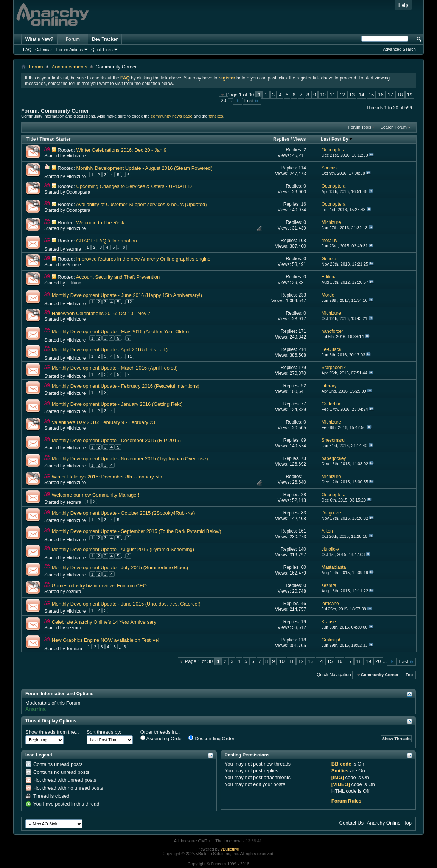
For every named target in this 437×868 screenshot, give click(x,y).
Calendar (44, 50)
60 (303, 567)
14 (361, 95)
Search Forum (393, 127)
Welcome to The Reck (100, 223)
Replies (281, 139)
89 (303, 440)
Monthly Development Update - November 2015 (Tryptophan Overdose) (130, 459)
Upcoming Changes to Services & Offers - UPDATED (134, 186)
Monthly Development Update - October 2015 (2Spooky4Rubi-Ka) (124, 513)
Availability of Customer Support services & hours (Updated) (142, 204)
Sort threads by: (104, 732)
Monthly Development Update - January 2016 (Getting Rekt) (117, 404)
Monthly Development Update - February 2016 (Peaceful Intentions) (126, 386)
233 (302, 295)
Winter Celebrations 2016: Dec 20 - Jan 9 (121, 150)
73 (303, 458)
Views (300, 139)
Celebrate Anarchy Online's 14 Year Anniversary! (105, 622)
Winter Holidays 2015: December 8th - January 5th (107, 477)
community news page (172, 116)
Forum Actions (70, 50)
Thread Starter (55, 139)
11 (333, 95)
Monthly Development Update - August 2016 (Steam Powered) (144, 168)
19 (410, 95)
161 (302, 531)
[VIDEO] (341, 784)
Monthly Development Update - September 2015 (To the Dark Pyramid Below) (137, 531)
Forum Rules (346, 801)
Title (31, 139)
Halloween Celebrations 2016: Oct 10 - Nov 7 (101, 313)
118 (302, 640)
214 (302, 349)
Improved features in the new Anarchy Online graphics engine (143, 259)
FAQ (27, 50)
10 (323, 95)
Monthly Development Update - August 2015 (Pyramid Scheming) (123, 549)
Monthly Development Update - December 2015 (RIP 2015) (117, 440)
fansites (216, 116)
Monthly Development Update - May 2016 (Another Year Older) (121, 332)
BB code (341, 764)
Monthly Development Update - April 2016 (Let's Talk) (110, 350)
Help (403, 5)
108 (302, 241)
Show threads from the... (52, 732)
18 (400, 95)
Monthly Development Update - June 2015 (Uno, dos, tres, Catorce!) (126, 604)
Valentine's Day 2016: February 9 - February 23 (103, 422)
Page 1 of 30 (240, 95)
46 (303, 604)
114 (302, 168)
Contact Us (351, 823)
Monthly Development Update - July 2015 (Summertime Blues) (120, 568)
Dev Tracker (105, 39)
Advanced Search (399, 49)
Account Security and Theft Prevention (118, 277)
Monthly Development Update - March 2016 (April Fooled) (115, 368)
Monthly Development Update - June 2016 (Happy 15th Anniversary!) (127, 295)
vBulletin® (230, 849)
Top (409, 675)
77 (303, 404)
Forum (73, 39)
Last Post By (337, 139)
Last (252, 101)
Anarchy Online (384, 823)
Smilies (340, 771)
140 (302, 549)
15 (371, 95)
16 (381, 95)
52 (303, 386)
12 (342, 95)
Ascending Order (162, 738)
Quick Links (102, 50)
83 (303, 513)
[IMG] (338, 777)
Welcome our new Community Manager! (96, 495)
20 (224, 100)
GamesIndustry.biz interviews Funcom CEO (99, 586)
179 (302, 368)
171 (302, 331)
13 (352, 95)
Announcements (70, 67)
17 (390, 95)
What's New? (39, 39)
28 (303, 495)
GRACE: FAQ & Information (106, 241)
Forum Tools (360, 127)
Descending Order (212, 738)
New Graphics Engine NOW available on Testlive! (106, 640)
